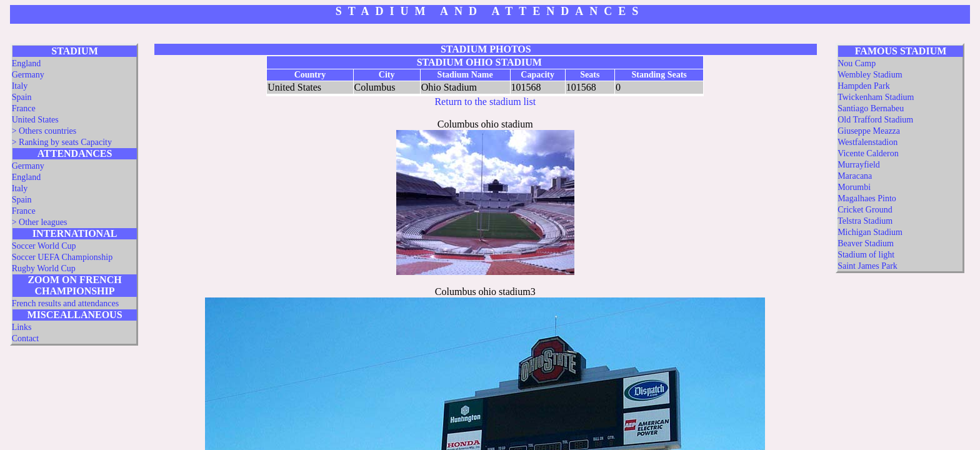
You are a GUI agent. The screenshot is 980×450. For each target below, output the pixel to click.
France (24, 108)
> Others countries (44, 131)
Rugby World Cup (44, 268)
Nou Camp (857, 63)
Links (22, 327)
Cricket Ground (865, 210)
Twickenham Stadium (876, 97)
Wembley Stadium (870, 75)
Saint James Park (867, 266)
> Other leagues (40, 222)
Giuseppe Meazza (869, 131)
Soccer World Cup (44, 246)
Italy (20, 86)
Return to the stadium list (485, 102)
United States (35, 120)
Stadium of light (866, 255)
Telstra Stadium (865, 221)
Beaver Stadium (866, 243)
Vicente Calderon (868, 153)
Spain (22, 97)
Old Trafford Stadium (875, 120)
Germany (28, 75)
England (27, 63)
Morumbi (854, 187)
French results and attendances (65, 303)
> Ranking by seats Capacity (62, 142)
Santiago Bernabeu (871, 108)
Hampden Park (864, 86)
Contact (26, 338)
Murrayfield (859, 165)
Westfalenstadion (867, 142)
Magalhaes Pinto (867, 198)
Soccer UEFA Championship (62, 257)
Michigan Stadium (870, 232)
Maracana (855, 176)
